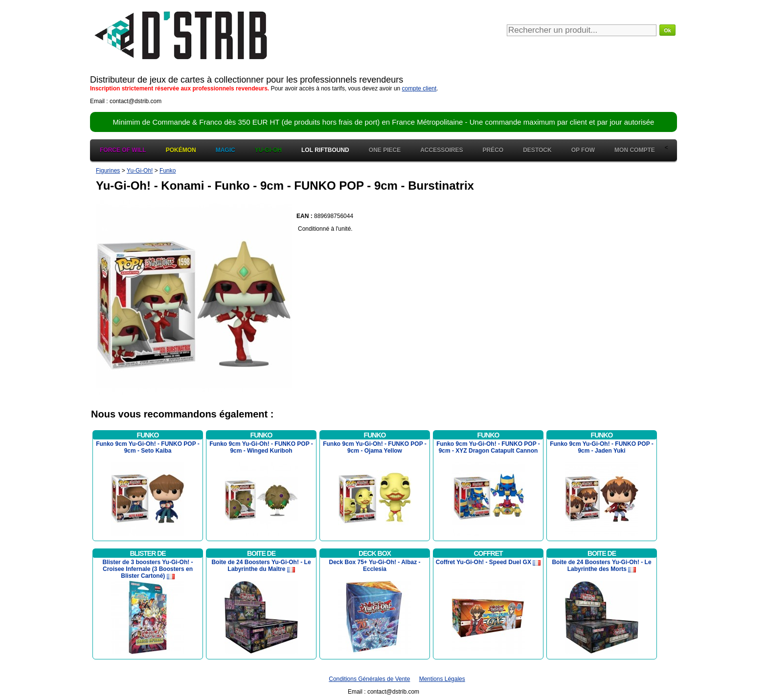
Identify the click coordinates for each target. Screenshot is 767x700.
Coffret (488, 553)
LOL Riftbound (325, 150)
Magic (226, 150)
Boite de (261, 553)
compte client (419, 88)
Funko (168, 171)
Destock (537, 150)
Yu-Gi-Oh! (140, 171)
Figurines (108, 171)
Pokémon (181, 150)
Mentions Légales (442, 679)
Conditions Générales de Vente (369, 679)
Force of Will (123, 150)
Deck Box (375, 553)
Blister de (147, 553)
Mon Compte (635, 150)
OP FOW (583, 150)
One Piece (385, 150)
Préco (493, 150)
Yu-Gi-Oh (268, 150)
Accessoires (441, 150)
